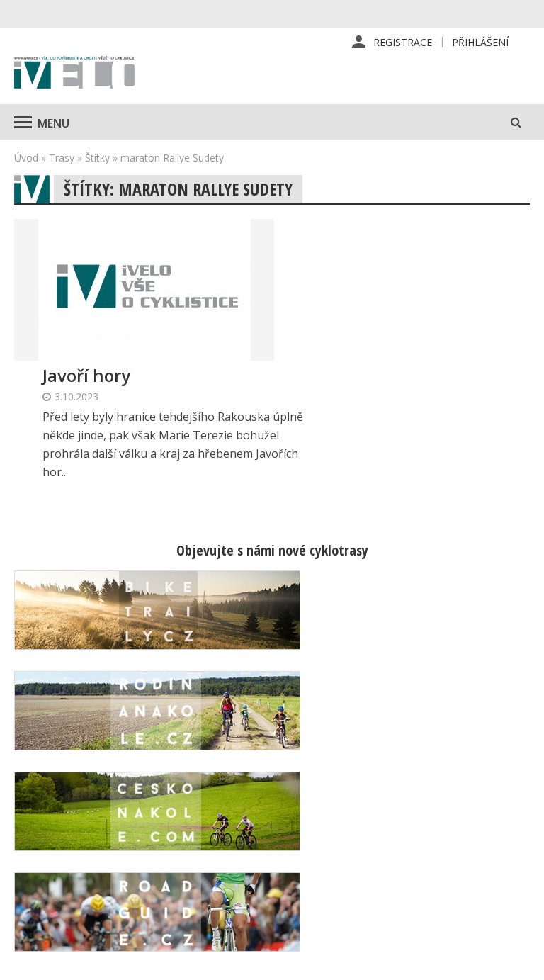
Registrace (403, 42)
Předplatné (335, 786)
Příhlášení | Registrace (460, 771)
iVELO (74, 74)
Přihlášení (480, 42)
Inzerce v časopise (354, 809)
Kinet (516, 962)
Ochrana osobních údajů (351, 900)
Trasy (62, 158)
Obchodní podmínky (356, 869)
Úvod (26, 158)
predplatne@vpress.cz (233, 874)
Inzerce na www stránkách (348, 839)
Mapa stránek (466, 840)
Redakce (329, 763)
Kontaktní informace (457, 809)
